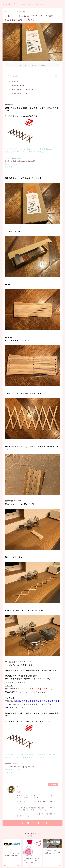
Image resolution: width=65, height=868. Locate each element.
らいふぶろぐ (11, 4)
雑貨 (19, 12)
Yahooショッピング (13, 164)
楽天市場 (9, 167)
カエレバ (20, 158)
